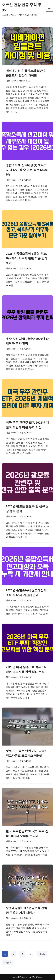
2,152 (42, 954)
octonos (14, 180)
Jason (13, 81)
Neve (15, 977)
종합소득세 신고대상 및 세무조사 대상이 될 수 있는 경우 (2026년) (27, 170)
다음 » (8, 962)
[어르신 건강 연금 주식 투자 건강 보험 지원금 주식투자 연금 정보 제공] (22, 9)
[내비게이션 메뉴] (49, 9)
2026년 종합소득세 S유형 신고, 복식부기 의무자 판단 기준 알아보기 (27, 258)
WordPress (37, 977)
